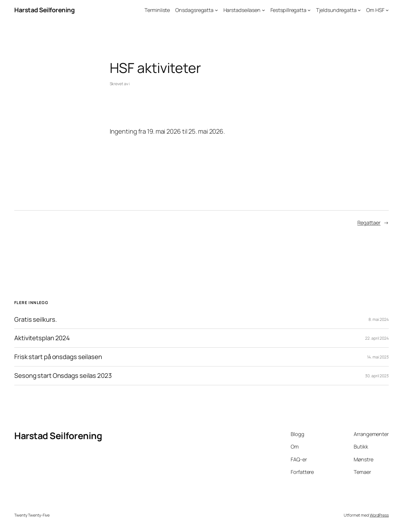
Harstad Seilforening (44, 10)
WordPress (379, 515)
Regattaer (369, 223)
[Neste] (275, 115)
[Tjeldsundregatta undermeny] (359, 10)
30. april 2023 (377, 376)
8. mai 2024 (379, 319)
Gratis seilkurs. (35, 320)
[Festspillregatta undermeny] (309, 10)
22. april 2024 (377, 338)
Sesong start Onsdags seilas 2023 (63, 376)
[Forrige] (128, 115)
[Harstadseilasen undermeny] (263, 10)
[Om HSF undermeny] (387, 10)
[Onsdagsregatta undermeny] (216, 10)
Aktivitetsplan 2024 (42, 338)
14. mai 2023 (378, 357)
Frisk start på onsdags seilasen (58, 357)
